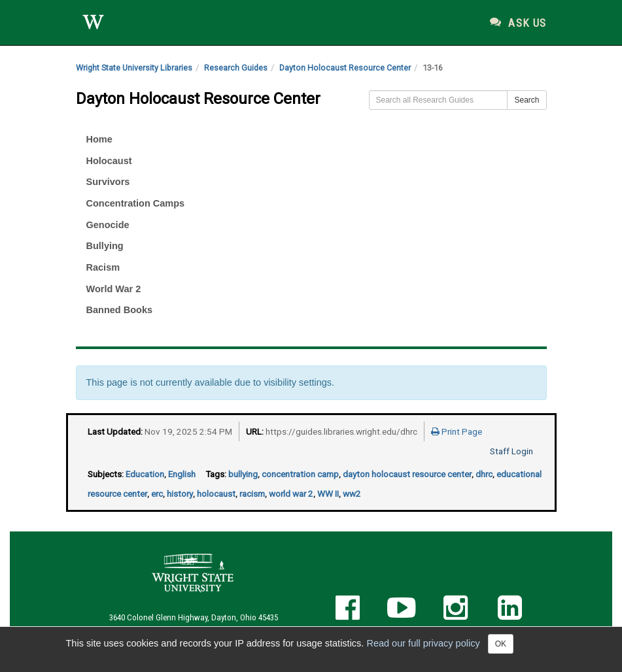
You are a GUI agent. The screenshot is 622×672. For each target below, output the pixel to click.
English (182, 474)
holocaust (216, 494)
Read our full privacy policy (423, 643)
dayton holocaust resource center (407, 474)
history (180, 494)
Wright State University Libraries (134, 68)
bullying (243, 474)
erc (157, 494)
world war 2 (291, 494)
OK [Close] (501, 644)
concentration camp (300, 474)
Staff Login (511, 451)
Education (145, 474)
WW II (328, 494)
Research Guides (236, 68)
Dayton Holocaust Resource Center (345, 68)
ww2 (352, 494)
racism (252, 494)
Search (527, 100)
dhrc (484, 474)
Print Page (457, 431)
